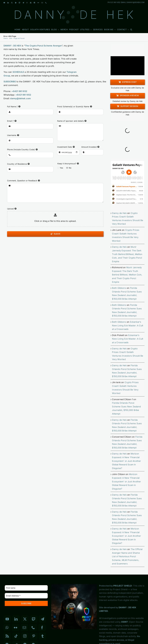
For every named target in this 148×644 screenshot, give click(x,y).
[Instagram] (25, 636)
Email (10, 121)
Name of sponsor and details (70, 121)
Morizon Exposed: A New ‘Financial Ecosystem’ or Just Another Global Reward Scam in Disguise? (126, 461)
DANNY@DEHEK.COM (136, 2)
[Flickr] (16, 628)
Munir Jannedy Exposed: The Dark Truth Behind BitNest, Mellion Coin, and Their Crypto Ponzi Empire (127, 254)
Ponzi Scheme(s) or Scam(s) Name (73, 107)
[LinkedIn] (16, 619)
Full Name (12, 107)
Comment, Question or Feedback (22, 181)
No (70, 168)
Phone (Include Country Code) (21, 150)
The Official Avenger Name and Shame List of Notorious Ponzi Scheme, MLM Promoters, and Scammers (127, 556)
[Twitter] (25, 619)
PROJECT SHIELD (123, 586)
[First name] (26, 588)
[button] (131, 29)
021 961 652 (115, 2)
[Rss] (7, 636)
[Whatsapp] (7, 628)
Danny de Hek (119, 213)
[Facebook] (42, 628)
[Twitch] (34, 619)
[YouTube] (7, 619)
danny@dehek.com (20, 98)
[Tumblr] (43, 636)
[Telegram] (43, 619)
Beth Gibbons (119, 288)
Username (12, 135)
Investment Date (65, 147)
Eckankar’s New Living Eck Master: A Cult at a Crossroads (128, 325)
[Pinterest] (34, 636)
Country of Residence (17, 164)
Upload (10, 209)
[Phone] (33, 628)
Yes (61, 168)
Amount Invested (89, 147)
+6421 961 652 (19, 91)
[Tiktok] (16, 636)
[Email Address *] (26, 596)
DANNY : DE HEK (12, 46)
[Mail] (24, 628)
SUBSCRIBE (10, 82)
